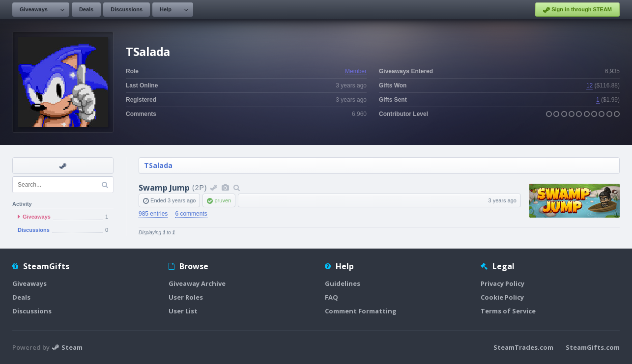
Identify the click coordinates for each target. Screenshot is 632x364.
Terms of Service (508, 311)
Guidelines (343, 283)
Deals (86, 9)
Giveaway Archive (197, 283)
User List (183, 311)
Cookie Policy (502, 297)
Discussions (127, 9)
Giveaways (34, 9)
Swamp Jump (164, 188)
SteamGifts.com (593, 347)
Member (356, 71)
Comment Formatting (361, 311)
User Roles (186, 297)
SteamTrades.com (523, 347)
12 (589, 85)
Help (166, 9)
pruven (223, 200)
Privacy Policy (503, 283)
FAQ (331, 297)
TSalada (158, 165)
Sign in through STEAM (577, 10)
